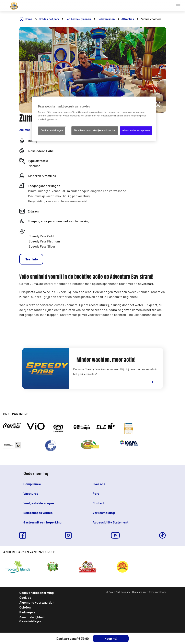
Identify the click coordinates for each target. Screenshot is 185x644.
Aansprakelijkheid (32, 617)
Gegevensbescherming (37, 593)
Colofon (25, 607)
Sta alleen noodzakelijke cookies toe (95, 130)
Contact (99, 503)
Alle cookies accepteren (136, 130)
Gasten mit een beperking (43, 522)
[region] (94, 119)
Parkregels (27, 612)
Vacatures (31, 493)
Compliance (32, 484)
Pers (96, 493)
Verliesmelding (104, 513)
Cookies (25, 597)
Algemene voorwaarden (37, 602)
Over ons (99, 484)
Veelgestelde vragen (39, 503)
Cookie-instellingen (30, 621)
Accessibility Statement (111, 522)
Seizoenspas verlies (38, 513)
